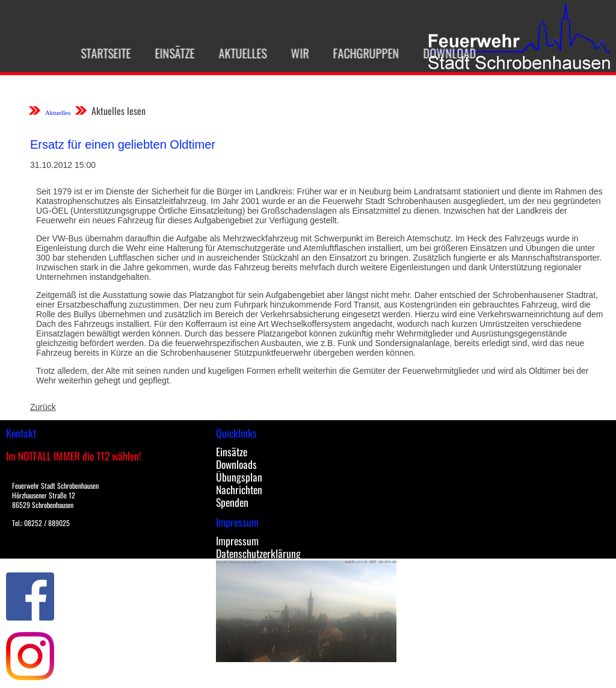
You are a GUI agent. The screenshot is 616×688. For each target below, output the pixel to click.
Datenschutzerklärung (258, 553)
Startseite (102, 53)
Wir (296, 53)
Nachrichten (239, 489)
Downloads (236, 464)
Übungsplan (239, 477)
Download (446, 53)
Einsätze (171, 53)
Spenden (232, 502)
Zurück (43, 407)
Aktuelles (239, 53)
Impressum (237, 541)
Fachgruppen (362, 53)
